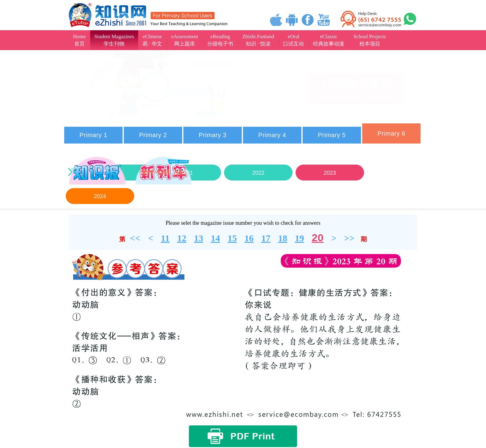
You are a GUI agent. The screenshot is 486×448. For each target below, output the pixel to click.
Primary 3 (213, 135)
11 (165, 238)
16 (249, 238)
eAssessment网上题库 (185, 40)
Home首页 (79, 40)
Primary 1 (93, 135)
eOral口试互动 (293, 40)
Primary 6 (391, 133)
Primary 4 (272, 135)
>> (349, 238)
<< (135, 238)
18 (283, 238)
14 (215, 238)
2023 (330, 173)
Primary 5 (332, 135)
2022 (258, 173)
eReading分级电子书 (220, 40)
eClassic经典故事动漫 (329, 40)
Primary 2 (153, 135)
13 (199, 238)
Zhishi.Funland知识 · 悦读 (258, 40)
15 (232, 238)
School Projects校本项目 (370, 40)
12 (182, 238)
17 (266, 238)
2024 (100, 196)
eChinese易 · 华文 (152, 40)
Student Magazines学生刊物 (114, 40)
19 (300, 238)
